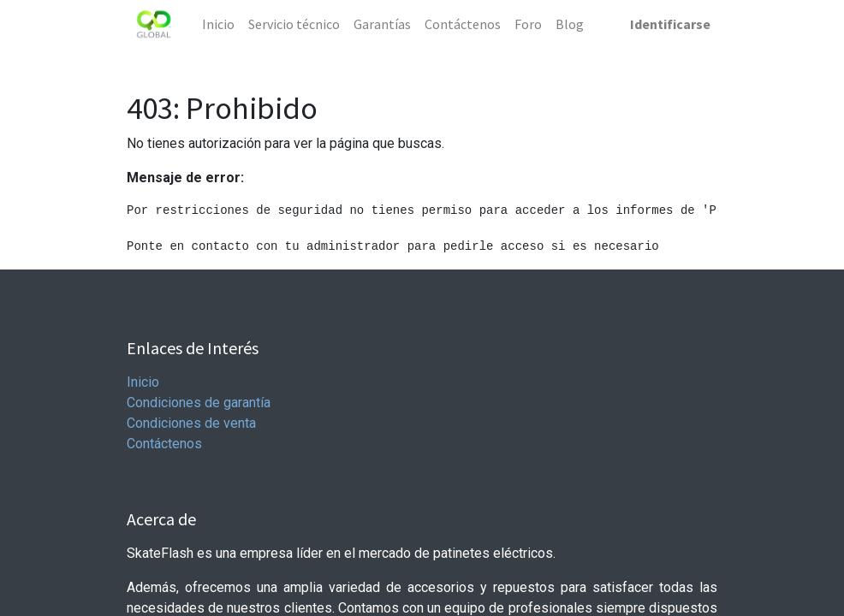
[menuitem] (218, 24)
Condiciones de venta (191, 423)
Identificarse (670, 24)
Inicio (143, 382)
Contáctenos (164, 444)
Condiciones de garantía (199, 403)
